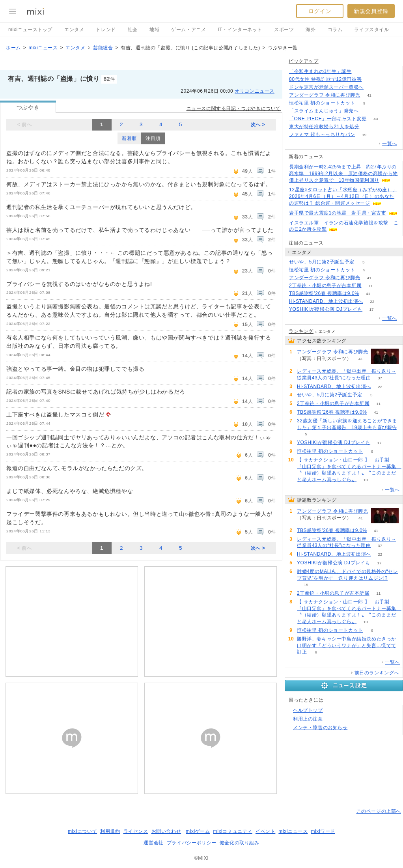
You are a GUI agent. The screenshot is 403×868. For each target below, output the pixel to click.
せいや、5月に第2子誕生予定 (322, 262)
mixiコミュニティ (233, 831)
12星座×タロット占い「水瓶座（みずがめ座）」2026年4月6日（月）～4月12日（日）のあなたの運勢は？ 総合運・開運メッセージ (343, 196)
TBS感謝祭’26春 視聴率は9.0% (324, 293)
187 (361, 72)
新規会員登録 (371, 11)
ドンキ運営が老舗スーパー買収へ (326, 87)
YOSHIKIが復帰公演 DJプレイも (326, 309)
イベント (265, 831)
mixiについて (82, 831)
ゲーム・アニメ (188, 30)
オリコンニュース (255, 91)
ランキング (301, 331)
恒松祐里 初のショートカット (322, 103)
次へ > (258, 125)
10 (366, 480)
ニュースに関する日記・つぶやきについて (234, 108)
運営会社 (153, 843)
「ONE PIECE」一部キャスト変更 (328, 119)
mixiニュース (43, 48)
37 (380, 378)
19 (364, 135)
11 (370, 286)
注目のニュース (306, 243)
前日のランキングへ (377, 673)
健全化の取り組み (240, 843)
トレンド (106, 30)
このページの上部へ (379, 811)
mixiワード (323, 831)
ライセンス (136, 831)
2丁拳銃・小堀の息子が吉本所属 (325, 286)
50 (368, 127)
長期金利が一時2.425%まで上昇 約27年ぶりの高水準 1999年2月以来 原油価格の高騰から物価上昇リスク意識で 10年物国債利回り (343, 174)
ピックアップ (304, 61)
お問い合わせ (166, 831)
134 (373, 87)
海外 (311, 30)
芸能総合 (103, 48)
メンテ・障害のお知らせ (320, 728)
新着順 (129, 138)
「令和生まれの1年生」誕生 (320, 71)
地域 (154, 30)
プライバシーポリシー (192, 843)
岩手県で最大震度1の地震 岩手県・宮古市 (338, 213)
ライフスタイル (371, 30)
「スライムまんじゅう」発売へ (324, 111)
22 (372, 301)
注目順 (153, 138)
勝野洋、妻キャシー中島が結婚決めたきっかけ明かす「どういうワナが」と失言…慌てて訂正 (347, 646)
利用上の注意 (308, 719)
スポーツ (284, 30)
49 (376, 119)
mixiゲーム (198, 831)
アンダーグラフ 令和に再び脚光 (325, 95)
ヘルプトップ (308, 710)
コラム (335, 30)
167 (368, 111)
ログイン (320, 11)
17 (372, 309)
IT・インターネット (240, 30)
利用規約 (110, 831)
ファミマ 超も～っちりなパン (322, 134)
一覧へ (390, 144)
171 (371, 79)
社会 (133, 30)
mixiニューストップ (30, 30)
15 (306, 585)
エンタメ (74, 30)
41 (369, 95)
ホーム (13, 48)
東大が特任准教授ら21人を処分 (324, 127)
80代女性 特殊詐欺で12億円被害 (325, 79)
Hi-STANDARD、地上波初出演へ (326, 301)
